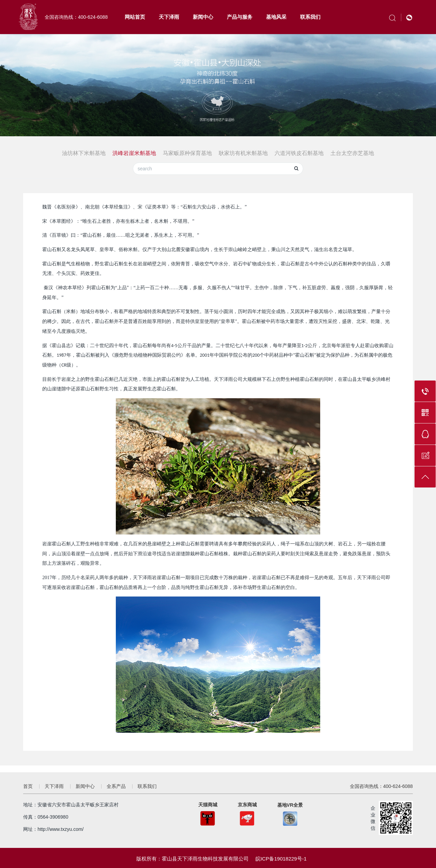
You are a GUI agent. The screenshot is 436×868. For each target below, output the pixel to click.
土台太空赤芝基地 (352, 153)
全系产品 (116, 786)
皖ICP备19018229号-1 (281, 859)
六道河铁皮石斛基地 (299, 153)
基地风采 (276, 17)
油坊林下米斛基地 (84, 153)
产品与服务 (240, 17)
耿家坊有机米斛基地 (243, 153)
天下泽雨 (169, 17)
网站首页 (135, 17)
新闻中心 (203, 17)
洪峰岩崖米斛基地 (134, 153)
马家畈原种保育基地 (187, 153)
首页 (28, 786)
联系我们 (310, 17)
